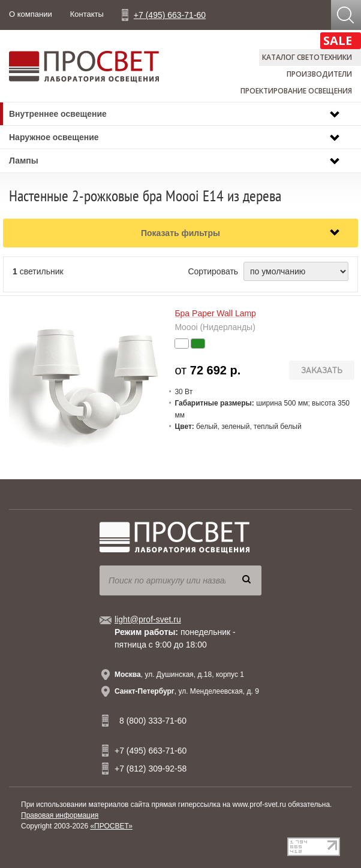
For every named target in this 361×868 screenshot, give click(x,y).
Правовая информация (60, 815)
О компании (31, 14)
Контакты (87, 14)
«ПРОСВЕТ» (111, 826)
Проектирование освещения (296, 91)
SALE (338, 40)
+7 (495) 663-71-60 (170, 15)
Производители (319, 74)
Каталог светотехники (307, 57)
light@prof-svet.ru (148, 619)
